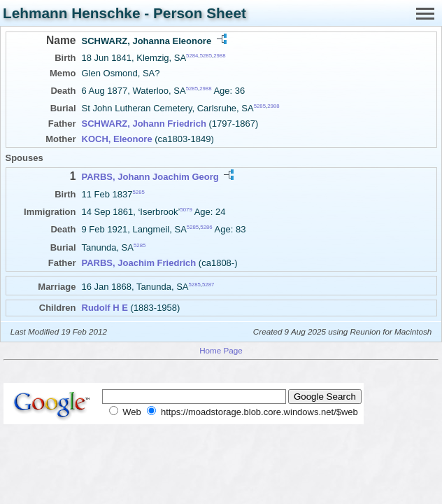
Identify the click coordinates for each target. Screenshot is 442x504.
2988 (219, 56)
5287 (208, 284)
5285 (206, 56)
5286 (206, 227)
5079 (186, 210)
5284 (192, 56)
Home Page (221, 350)
